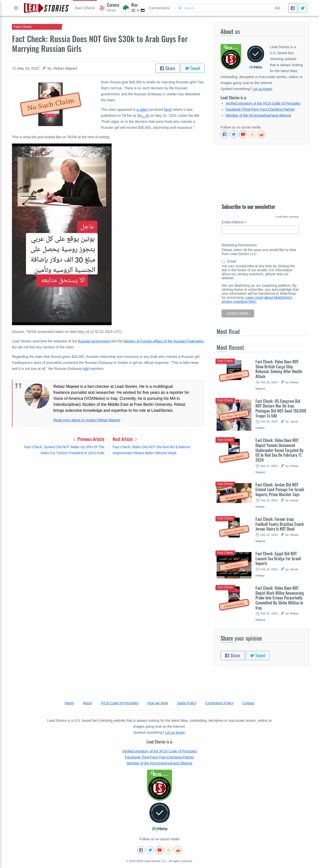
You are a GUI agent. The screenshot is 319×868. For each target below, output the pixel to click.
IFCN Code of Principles (120, 703)
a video (142, 110)
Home (69, 703)
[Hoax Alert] (85, 8)
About (87, 703)
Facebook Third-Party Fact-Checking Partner (260, 109)
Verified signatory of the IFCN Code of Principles (263, 103)
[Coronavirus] (109, 8)
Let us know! (263, 89)
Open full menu (16, 8)
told (86, 369)
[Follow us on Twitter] (234, 134)
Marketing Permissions (239, 245)
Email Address (234, 222)
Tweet (193, 68)
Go (277, 8)
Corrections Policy (219, 703)
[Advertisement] (108, 500)
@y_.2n (143, 116)
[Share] (293, 8)
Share (167, 68)
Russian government (94, 341)
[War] (134, 8)
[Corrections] (159, 8)
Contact (248, 703)
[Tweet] (303, 8)
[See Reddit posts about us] (261, 134)
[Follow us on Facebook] (225, 134)
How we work (158, 703)
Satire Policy (187, 703)
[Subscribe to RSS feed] (252, 134)
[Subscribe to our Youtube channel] (243, 134)
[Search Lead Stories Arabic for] (223, 8)
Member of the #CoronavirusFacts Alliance (258, 115)
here (167, 110)
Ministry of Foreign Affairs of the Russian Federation (164, 341)
